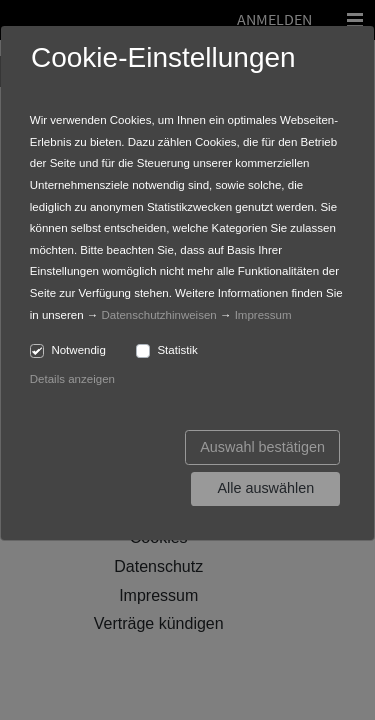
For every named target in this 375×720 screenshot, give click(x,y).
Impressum (263, 315)
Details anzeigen (72, 379)
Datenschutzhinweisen (159, 315)
